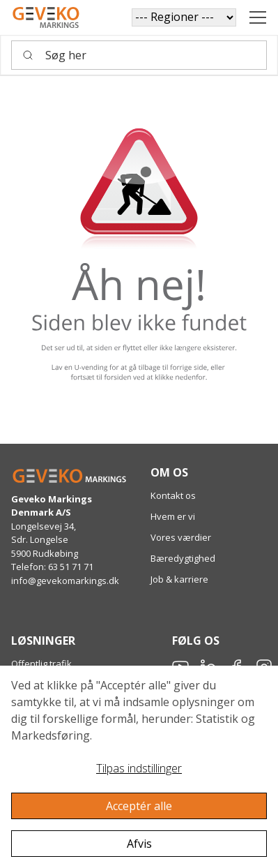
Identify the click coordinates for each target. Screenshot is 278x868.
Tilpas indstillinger (139, 768)
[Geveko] (46, 17)
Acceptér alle (139, 806)
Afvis (139, 844)
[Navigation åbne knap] (258, 17)
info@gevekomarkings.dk (65, 581)
